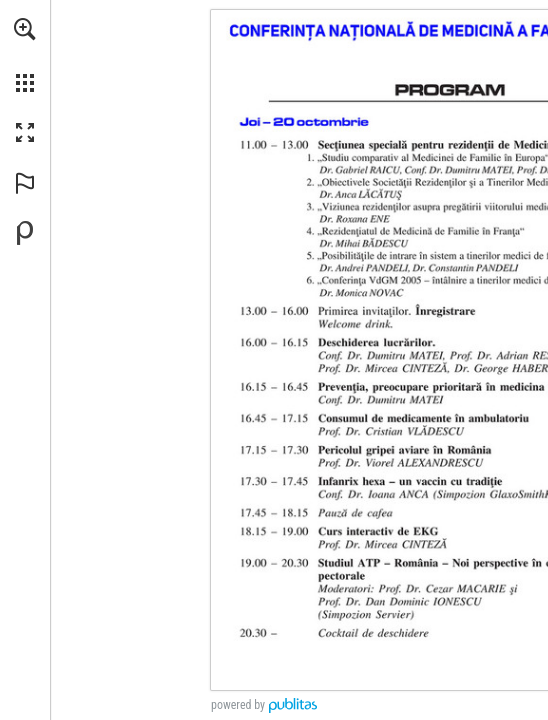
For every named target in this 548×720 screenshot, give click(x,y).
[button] (25, 29)
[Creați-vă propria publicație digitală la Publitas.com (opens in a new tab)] (25, 233)
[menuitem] (25, 55)
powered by (238, 705)
